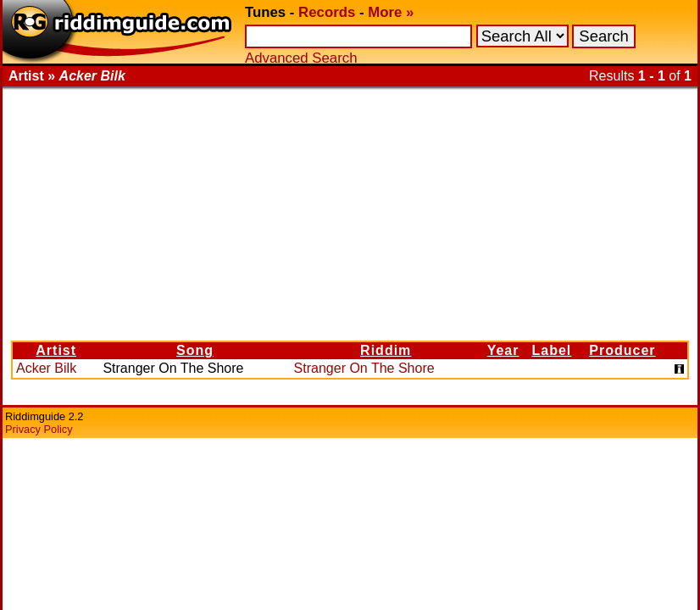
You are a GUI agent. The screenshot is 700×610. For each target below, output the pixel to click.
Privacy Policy (39, 429)
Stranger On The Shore (364, 368)
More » (391, 12)
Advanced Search (301, 58)
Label (552, 350)
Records (327, 12)
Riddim (386, 350)
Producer (622, 350)
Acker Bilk (46, 368)
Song (195, 350)
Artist (56, 350)
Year (503, 350)
